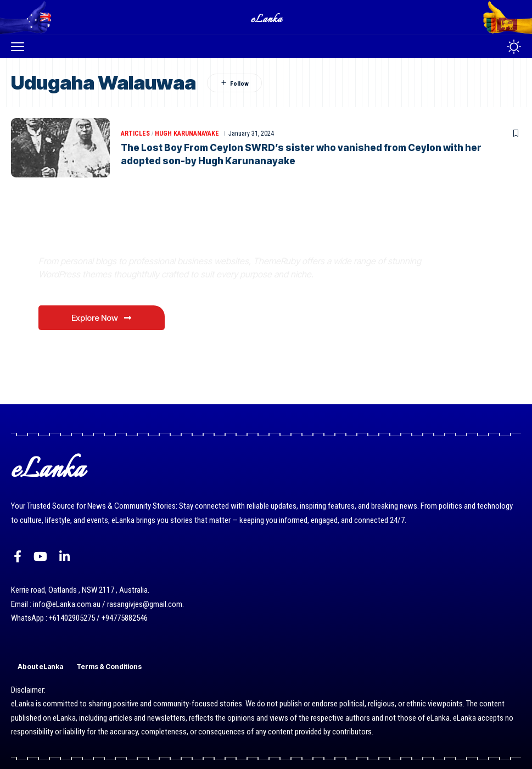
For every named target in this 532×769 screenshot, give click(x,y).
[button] (20, 47)
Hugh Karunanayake (187, 133)
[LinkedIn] (65, 557)
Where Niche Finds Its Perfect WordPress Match (192, 235)
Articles (135, 133)
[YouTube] (40, 557)
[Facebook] (18, 557)
